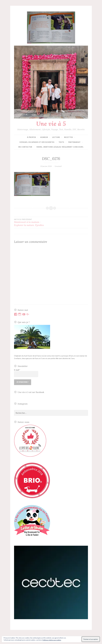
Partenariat (74, 142)
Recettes (69, 137)
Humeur (44, 137)
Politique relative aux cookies (52, 640)
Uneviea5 (58, 166)
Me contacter (25, 147)
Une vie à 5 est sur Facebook (31, 392)
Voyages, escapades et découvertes (37, 142)
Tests (61, 142)
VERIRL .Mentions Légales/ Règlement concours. (60, 147)
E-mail (17, 370)
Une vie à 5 (51, 124)
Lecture (56, 137)
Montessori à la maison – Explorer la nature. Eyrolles (33, 223)
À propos (32, 137)
